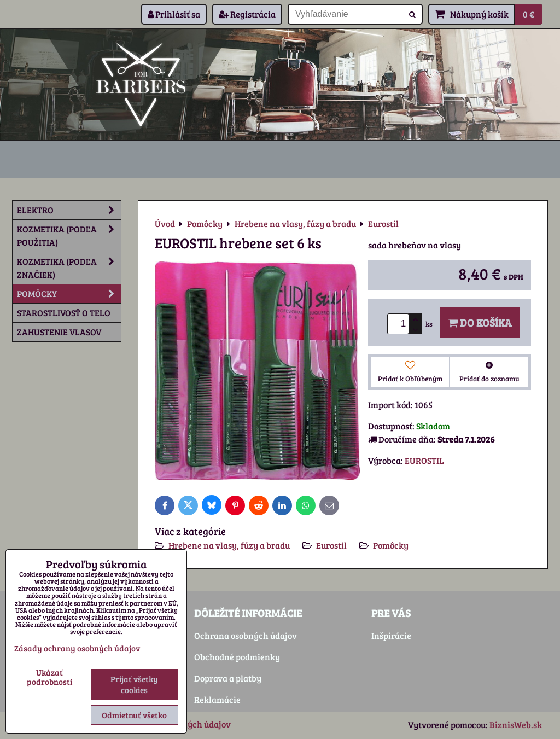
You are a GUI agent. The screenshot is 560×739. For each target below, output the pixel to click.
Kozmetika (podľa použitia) (69, 236)
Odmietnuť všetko (134, 715)
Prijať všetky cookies (134, 684)
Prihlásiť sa (174, 14)
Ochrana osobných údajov (246, 635)
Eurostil (331, 545)
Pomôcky (391, 545)
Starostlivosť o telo (64, 313)
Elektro (69, 210)
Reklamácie (217, 699)
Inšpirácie (391, 635)
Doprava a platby (228, 678)
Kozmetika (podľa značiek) (69, 268)
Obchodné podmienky (237, 657)
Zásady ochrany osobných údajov (77, 648)
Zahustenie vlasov (59, 332)
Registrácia (247, 14)
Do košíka (480, 322)
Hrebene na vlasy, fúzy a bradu (229, 545)
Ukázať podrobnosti (49, 677)
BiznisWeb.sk (516, 725)
